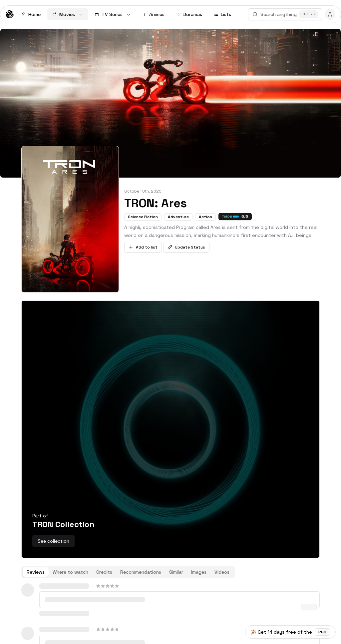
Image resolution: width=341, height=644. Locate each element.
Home (31, 14)
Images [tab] (199, 572)
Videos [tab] (222, 572)
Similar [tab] (176, 572)
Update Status (186, 247)
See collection (53, 541)
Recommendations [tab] (141, 572)
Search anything (285, 14)
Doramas (189, 14)
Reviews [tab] (36, 572)
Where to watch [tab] (70, 572)
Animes (154, 14)
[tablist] (128, 572)
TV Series (113, 14)
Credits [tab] (104, 572)
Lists (223, 14)
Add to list (143, 247)
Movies (68, 14)
